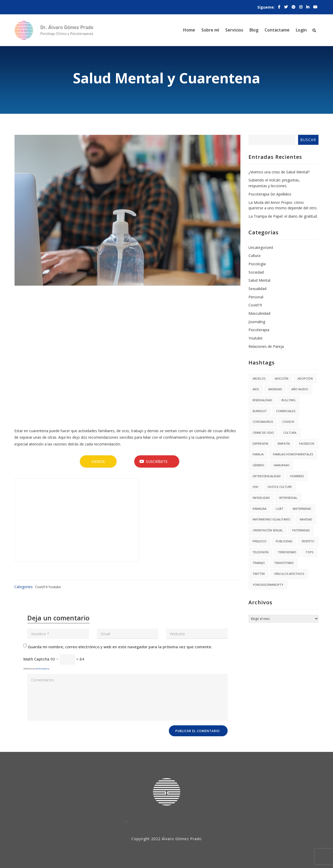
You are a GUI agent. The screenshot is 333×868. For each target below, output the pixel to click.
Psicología (257, 264)
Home (189, 30)
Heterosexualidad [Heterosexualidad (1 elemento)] (267, 476)
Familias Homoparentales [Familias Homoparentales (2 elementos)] (293, 454)
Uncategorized (261, 247)
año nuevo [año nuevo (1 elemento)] (300, 389)
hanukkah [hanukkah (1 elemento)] (281, 465)
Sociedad (256, 272)
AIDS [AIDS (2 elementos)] (256, 389)
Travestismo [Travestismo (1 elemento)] (284, 563)
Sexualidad (257, 289)
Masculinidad (259, 313)
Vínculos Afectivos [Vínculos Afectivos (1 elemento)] (289, 574)
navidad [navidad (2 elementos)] (306, 519)
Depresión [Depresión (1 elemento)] (260, 444)
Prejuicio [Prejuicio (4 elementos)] (260, 541)
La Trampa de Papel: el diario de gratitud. (283, 216)
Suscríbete (153, 461)
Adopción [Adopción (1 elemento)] (305, 378)
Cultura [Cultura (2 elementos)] (290, 433)
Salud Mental (259, 280)
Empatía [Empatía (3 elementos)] (284, 444)
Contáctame (277, 30)
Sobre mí (210, 30)
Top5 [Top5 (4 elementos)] (309, 552)
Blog (254, 30)
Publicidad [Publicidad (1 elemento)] (284, 541)
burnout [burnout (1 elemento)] (260, 411)
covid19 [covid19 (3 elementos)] (288, 422)
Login (301, 30)
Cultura (254, 256)
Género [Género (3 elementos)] (258, 465)
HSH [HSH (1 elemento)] (255, 487)
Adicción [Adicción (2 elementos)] (281, 378)
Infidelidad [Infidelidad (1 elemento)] (261, 498)
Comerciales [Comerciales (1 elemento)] (286, 411)
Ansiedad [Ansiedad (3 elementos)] (275, 389)
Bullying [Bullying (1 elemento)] (289, 400)
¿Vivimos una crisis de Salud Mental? (279, 172)
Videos (98, 461)
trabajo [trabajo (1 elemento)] (259, 563)
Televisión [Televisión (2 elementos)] (261, 552)
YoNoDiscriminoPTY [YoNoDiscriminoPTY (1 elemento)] (268, 585)
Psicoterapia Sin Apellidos (270, 194)
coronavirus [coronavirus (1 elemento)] (263, 422)
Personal (256, 297)
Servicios (234, 30)
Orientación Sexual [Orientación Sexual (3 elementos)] (268, 530)
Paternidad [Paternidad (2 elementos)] (301, 530)
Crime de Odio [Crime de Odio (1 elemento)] (263, 433)
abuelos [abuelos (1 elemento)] (259, 378)
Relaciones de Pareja (266, 346)
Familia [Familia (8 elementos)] (258, 454)
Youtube (55, 587)
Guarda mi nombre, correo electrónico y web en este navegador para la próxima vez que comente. (120, 647)
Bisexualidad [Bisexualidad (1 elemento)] (262, 400)
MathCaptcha (42, 668)
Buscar (308, 140)
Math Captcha (36, 659)
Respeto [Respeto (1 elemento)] (308, 541)
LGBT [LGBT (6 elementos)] (280, 509)
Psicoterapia (259, 330)
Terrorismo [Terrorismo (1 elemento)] (287, 552)
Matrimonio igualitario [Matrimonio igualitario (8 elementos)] (271, 519)
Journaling (257, 322)
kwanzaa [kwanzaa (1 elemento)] (260, 509)
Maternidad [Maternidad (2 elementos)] (302, 509)
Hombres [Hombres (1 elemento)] (297, 476)
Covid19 (41, 587)
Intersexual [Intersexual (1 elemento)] (288, 498)
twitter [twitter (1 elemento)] (259, 574)
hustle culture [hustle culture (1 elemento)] (280, 487)
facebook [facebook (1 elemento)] (307, 444)
